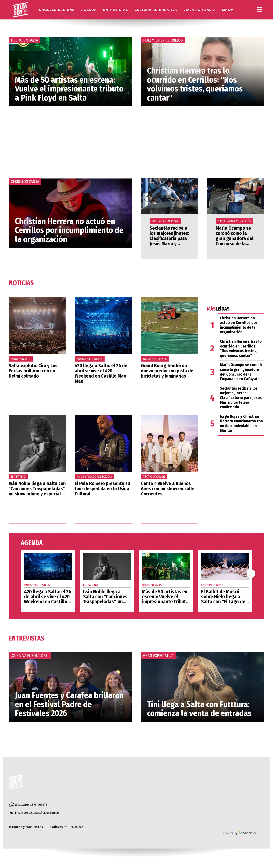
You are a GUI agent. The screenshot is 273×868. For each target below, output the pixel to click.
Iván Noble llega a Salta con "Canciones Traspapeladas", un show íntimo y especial (37, 489)
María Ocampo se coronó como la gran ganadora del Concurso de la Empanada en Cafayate (235, 241)
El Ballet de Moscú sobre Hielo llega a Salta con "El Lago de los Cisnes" (223, 599)
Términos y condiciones (26, 827)
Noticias (21, 283)
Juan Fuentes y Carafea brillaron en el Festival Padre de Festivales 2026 (69, 704)
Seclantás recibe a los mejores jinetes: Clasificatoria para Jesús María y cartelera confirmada (169, 241)
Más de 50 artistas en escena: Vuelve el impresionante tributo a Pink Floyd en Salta (69, 89)
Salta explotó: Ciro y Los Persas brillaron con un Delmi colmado (33, 371)
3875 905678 (39, 805)
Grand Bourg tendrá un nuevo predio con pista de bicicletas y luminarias (167, 371)
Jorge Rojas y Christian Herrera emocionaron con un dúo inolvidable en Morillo (241, 424)
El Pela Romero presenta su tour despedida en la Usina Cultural (102, 489)
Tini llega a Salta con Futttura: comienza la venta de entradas (199, 709)
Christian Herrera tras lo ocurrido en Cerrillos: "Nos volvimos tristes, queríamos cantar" (195, 84)
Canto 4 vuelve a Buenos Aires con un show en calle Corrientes (168, 489)
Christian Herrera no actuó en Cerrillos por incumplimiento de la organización (69, 230)
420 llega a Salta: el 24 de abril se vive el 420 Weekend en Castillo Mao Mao (101, 373)
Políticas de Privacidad (67, 827)
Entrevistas (26, 638)
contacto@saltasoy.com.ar (41, 813)
